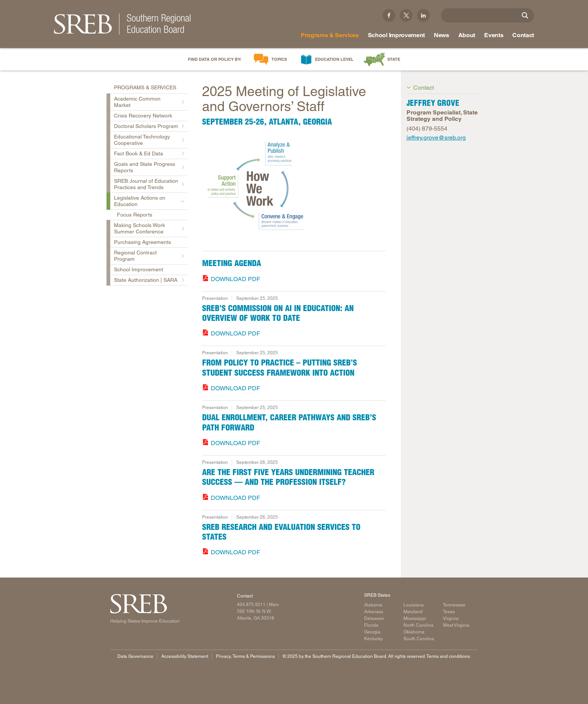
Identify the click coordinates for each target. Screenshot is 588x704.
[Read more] (294, 188)
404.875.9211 (251, 605)
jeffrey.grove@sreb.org (436, 138)
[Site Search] (525, 15)
